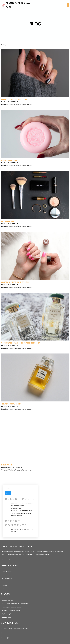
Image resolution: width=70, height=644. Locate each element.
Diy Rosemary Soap (17, 506)
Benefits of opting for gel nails (22, 503)
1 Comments (18, 468)
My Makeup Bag (16, 508)
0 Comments (14, 102)
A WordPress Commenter (20, 529)
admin (5, 468)
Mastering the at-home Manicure (22, 511)
